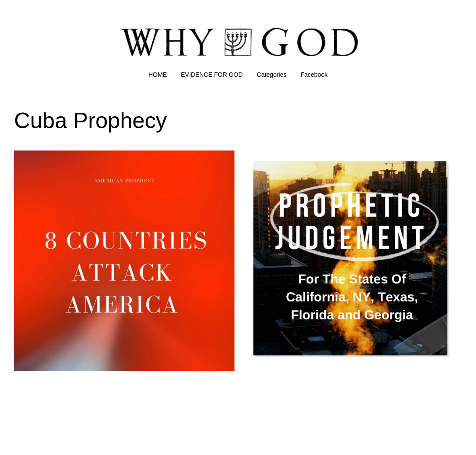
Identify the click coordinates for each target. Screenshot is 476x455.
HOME (158, 75)
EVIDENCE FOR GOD (212, 75)
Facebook (314, 75)
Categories (272, 75)
